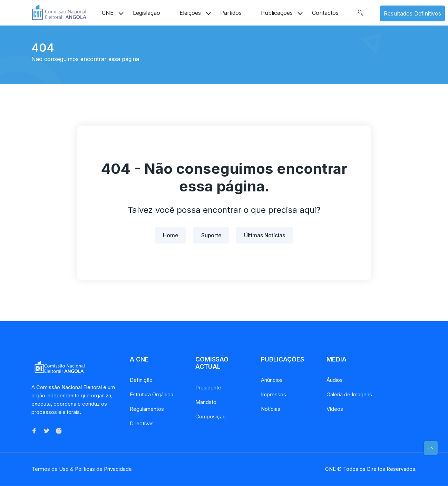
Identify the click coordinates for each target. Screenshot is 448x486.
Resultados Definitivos (412, 13)
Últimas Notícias (266, 236)
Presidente (208, 388)
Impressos (274, 395)
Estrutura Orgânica (152, 395)
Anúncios (272, 381)
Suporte (211, 236)
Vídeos (335, 410)
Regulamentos (147, 410)
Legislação (147, 13)
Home (170, 236)
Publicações (277, 13)
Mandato (206, 402)
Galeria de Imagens (349, 395)
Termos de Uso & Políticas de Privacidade (81, 469)
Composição (211, 417)
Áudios (335, 381)
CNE (108, 13)
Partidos (231, 13)
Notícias (271, 410)
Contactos (325, 13)
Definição (141, 381)
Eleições (190, 13)
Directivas (142, 424)
